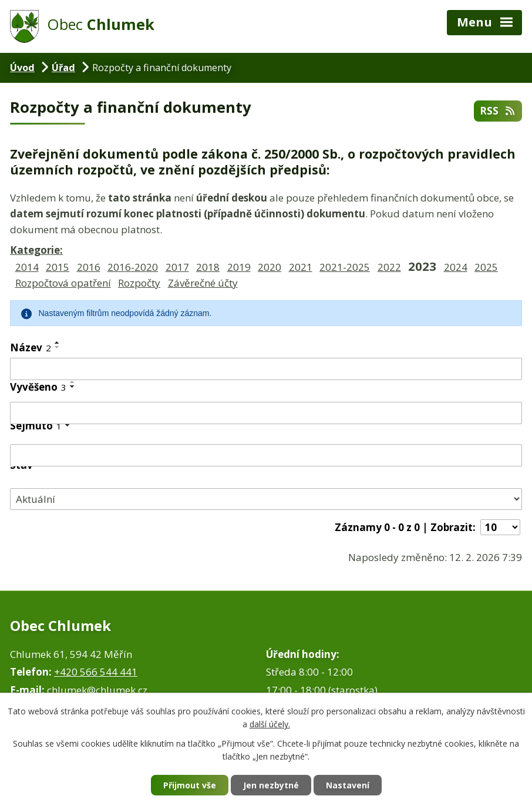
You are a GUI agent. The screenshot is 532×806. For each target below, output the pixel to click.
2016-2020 (133, 267)
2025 (486, 267)
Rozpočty (139, 283)
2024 (456, 267)
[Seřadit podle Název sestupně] (58, 347)
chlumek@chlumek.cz (97, 690)
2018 (208, 267)
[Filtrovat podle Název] (266, 369)
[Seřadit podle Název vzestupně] (58, 342)
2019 (239, 267)
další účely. (270, 725)
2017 (177, 267)
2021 (301, 267)
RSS (498, 111)
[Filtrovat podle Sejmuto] (266, 455)
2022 (389, 267)
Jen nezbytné (271, 785)
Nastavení (348, 785)
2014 (27, 267)
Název (31, 347)
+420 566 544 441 (96, 672)
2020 (270, 267)
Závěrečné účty (203, 283)
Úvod (22, 68)
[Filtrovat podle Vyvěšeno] (266, 413)
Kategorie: (36, 250)
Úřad (63, 68)
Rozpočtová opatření (63, 283)
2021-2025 (345, 267)
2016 (89, 267)
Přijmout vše (190, 785)
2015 (58, 267)
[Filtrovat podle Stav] (266, 499)
